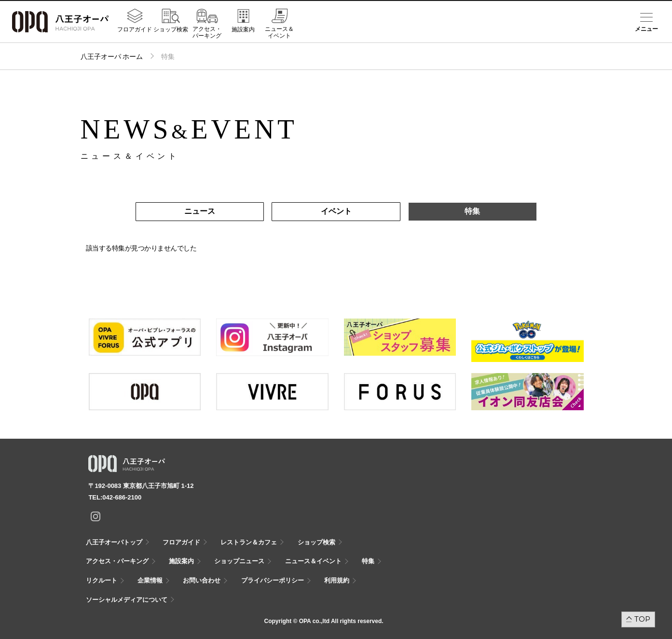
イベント (336, 211)
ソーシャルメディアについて (127, 600)
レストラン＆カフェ (249, 542)
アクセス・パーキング (207, 32)
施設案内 (243, 29)
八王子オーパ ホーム (112, 56)
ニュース (200, 211)
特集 (472, 211)
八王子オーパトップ (114, 542)
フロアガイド (135, 29)
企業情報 (150, 580)
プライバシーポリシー (273, 580)
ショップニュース (239, 561)
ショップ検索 (171, 29)
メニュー (646, 29)
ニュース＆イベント (279, 32)
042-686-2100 (122, 497)
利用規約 (337, 580)
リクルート (102, 580)
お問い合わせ (202, 580)
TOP (642, 619)
